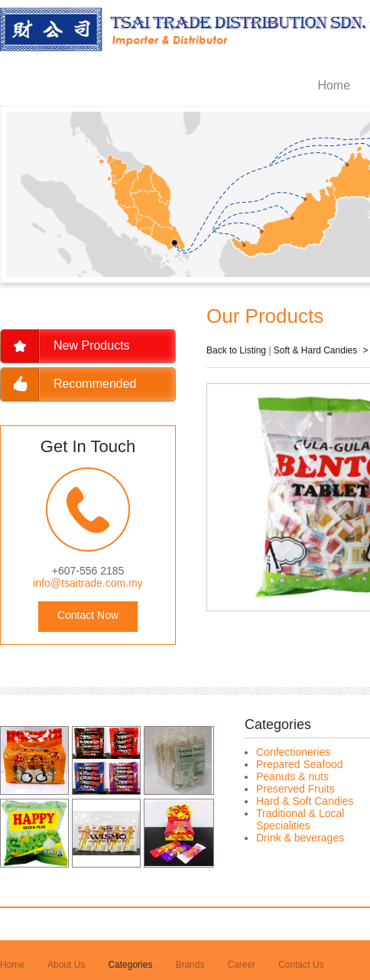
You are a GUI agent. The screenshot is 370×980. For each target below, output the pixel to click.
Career (241, 965)
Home (334, 85)
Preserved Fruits (295, 789)
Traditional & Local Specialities (300, 819)
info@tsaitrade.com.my (88, 583)
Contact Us (301, 965)
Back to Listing (236, 350)
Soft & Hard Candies (315, 350)
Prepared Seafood (300, 764)
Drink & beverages (300, 838)
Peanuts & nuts (292, 777)
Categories (130, 965)
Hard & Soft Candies (305, 801)
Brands (190, 965)
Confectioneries (293, 752)
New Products (92, 345)
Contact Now (88, 615)
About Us (66, 965)
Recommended (95, 384)
